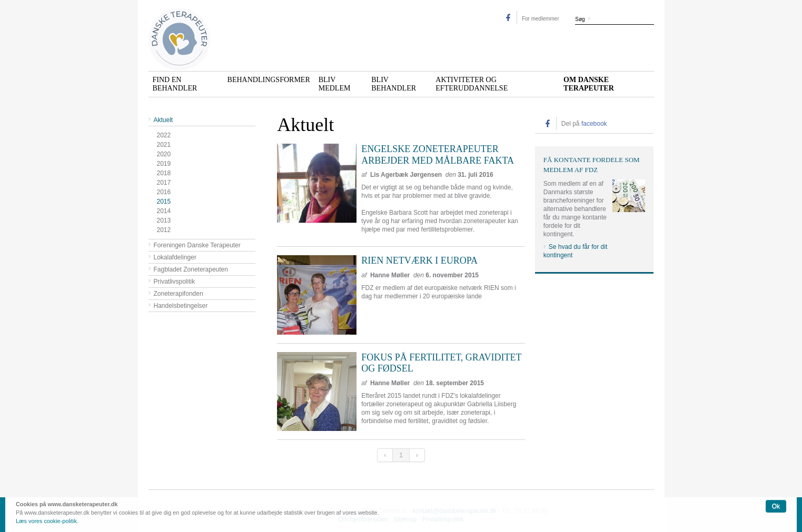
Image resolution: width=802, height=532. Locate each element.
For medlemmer (541, 19)
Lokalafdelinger (175, 257)
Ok (776, 506)
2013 (164, 220)
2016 (164, 192)
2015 (164, 202)
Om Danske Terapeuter (589, 84)
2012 (164, 230)
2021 (164, 145)
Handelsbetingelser (181, 306)
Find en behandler (175, 84)
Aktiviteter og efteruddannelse (472, 84)
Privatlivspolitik (175, 282)
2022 (164, 135)
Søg (580, 19)
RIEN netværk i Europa (419, 260)
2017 (164, 183)
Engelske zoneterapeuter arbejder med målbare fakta (438, 155)
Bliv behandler (394, 84)
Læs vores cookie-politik (46, 521)
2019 (164, 164)
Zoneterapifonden (179, 294)
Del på (584, 124)
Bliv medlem (335, 84)
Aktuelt (164, 120)
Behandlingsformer (269, 80)
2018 (164, 173)
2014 (164, 211)
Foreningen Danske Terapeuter (197, 245)
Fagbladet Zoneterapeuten (191, 269)
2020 (164, 154)
